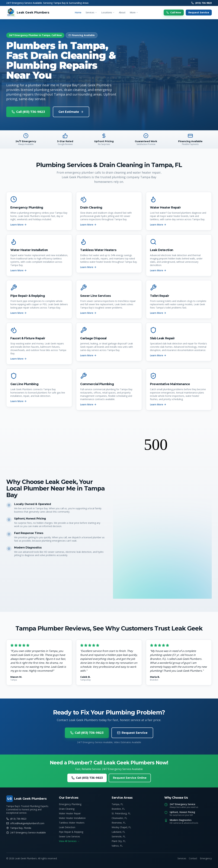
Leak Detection (67, 827)
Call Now (174, 13)
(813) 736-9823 (201, 3)
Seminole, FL (119, 836)
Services (91, 12)
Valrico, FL (117, 846)
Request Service (199, 13)
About (122, 12)
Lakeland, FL (118, 832)
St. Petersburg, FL (121, 813)
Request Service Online (130, 778)
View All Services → (69, 841)
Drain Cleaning (67, 809)
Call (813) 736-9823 (28, 112)
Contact (193, 858)
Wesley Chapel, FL (121, 827)
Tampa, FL (117, 804)
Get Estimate (71, 112)
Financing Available (82, 35)
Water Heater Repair (70, 813)
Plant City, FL (119, 841)
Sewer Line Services (69, 836)
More (134, 12)
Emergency (206, 858)
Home (78, 12)
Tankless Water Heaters (72, 823)
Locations (108, 12)
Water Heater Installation (72, 818)
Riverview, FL (119, 823)
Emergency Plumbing (70, 804)
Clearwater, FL (119, 818)
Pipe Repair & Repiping (71, 832)
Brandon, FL (118, 809)
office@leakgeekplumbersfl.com (25, 823)
